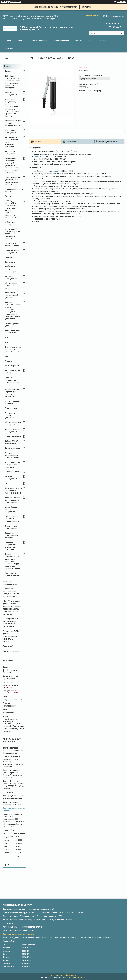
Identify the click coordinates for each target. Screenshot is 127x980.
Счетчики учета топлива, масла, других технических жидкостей (11, 142)
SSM (6, 356)
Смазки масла (11, 257)
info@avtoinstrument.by (13, 700)
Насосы (8, 71)
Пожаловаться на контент (77, 978)
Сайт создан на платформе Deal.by (64, 975)
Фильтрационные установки (12, 402)
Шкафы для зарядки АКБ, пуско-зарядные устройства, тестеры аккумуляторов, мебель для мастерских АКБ (12, 209)
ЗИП (6, 484)
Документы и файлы (12, 651)
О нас (90, 41)
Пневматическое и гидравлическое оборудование (13, 500)
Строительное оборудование (11, 527)
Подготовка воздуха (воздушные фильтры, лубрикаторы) (10, 267)
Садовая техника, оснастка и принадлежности (12, 519)
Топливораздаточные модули (14, 190)
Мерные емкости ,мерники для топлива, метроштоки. (12, 393)
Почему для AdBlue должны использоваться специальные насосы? (11, 636)
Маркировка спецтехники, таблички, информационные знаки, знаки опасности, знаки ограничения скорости (12, 108)
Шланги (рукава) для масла (12, 325)
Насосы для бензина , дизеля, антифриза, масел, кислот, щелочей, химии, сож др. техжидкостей (13, 82)
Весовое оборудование (11, 478)
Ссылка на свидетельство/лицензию (18, 934)
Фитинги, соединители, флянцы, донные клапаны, (12, 381)
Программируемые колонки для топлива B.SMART (13, 349)
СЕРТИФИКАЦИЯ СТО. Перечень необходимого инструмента (11, 623)
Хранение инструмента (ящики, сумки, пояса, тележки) (11, 546)
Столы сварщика (12, 366)
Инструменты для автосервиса (12, 372)
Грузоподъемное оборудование (12, 431)
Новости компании (61, 41)
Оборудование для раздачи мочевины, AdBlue (13, 123)
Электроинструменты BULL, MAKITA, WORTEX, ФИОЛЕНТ (14, 491)
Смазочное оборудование (11, 94)
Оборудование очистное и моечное (11, 286)
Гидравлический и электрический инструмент (12, 465)
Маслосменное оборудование (11, 131)
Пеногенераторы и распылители (13, 332)
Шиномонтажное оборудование (12, 251)
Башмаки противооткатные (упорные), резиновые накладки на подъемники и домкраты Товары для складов (12, 310)
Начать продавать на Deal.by (11, 2)
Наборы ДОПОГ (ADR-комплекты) (12, 442)
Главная (7, 41)
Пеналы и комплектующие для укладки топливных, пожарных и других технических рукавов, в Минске (13, 561)
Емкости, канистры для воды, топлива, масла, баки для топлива (13, 181)
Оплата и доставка (39, 41)
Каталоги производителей (10, 583)
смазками (55, 171)
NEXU (7, 342)
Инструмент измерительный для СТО (11, 295)
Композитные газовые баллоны (12, 574)
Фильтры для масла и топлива (12, 244)
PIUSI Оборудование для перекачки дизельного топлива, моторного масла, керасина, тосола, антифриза (12, 608)
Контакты (86, 7)
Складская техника (13, 436)
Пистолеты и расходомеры (10, 153)
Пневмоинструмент (13, 448)
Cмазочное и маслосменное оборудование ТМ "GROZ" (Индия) (11, 593)
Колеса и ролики (12, 472)
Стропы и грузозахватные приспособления (12, 455)
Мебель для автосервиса (10, 223)
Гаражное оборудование (11, 277)
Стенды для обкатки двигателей (10, 415)
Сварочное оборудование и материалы (11, 535)
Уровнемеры (10, 361)
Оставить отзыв (91, 16)
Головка (37, 156)
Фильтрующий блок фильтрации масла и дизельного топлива (12, 234)
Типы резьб (8, 646)
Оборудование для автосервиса (13, 423)
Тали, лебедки (11, 408)
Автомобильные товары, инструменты (12, 509)
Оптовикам (9, 48)
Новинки (78, 41)
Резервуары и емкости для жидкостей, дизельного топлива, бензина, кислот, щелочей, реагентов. (12, 166)
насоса (43, 176)
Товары (20, 41)
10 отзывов (121, 2)
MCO (7, 338)
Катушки (8, 196)
